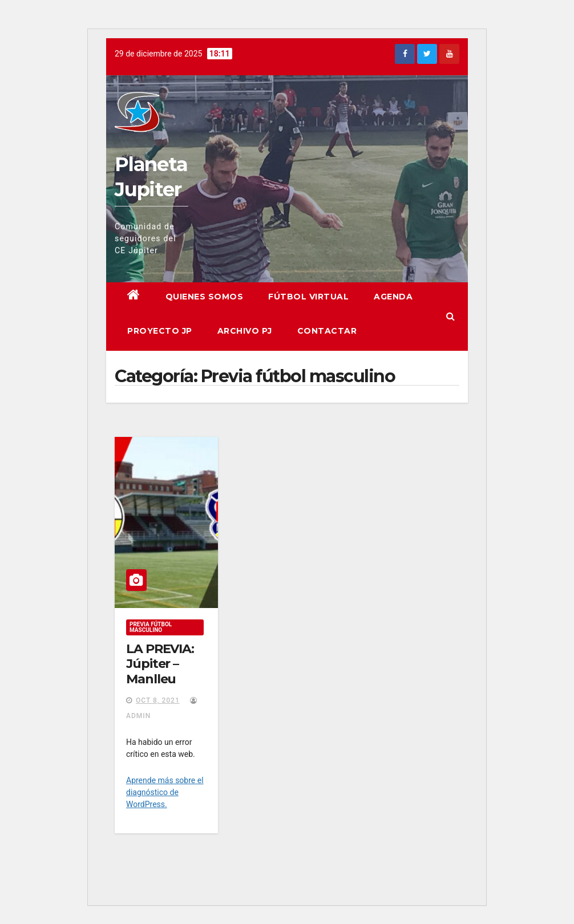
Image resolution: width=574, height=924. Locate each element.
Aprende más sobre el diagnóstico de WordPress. (165, 792)
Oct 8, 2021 (158, 700)
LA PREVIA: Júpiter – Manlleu (160, 664)
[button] (450, 316)
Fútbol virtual (308, 297)
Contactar (327, 331)
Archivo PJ (245, 331)
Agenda (393, 297)
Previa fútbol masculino (151, 627)
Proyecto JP (160, 331)
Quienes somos (205, 297)
